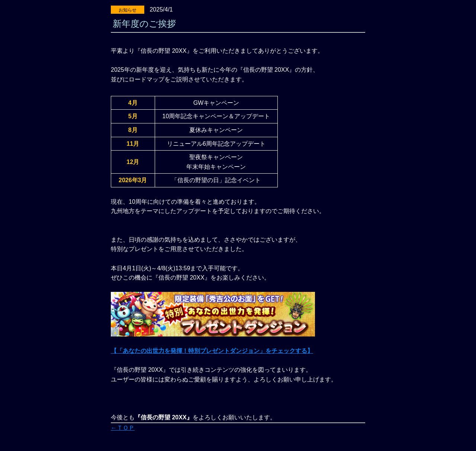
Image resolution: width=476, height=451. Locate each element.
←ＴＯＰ (123, 428)
